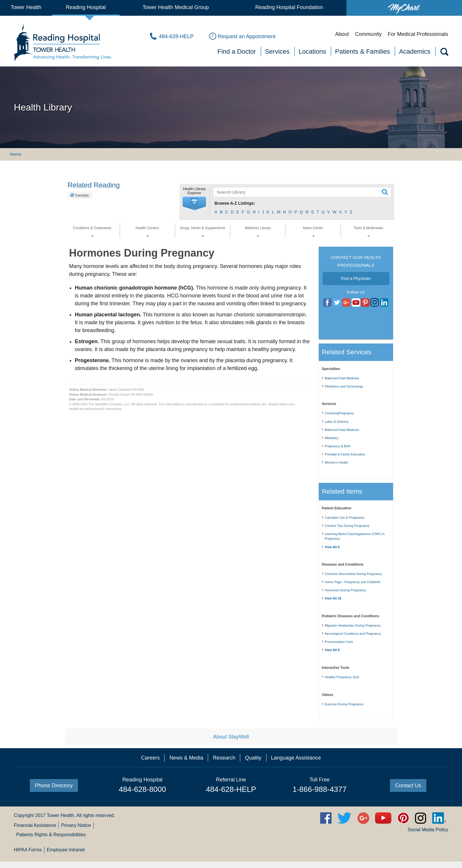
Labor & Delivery (337, 422)
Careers (150, 758)
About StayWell (231, 737)
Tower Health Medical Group (176, 7)
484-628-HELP (231, 789)
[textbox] (299, 192)
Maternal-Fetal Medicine (342, 378)
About (342, 34)
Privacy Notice (76, 825)
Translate (82, 195)
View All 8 (332, 547)
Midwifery (332, 438)
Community (368, 34)
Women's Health (337, 462)
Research (224, 758)
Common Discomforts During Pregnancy (354, 574)
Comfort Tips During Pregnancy (347, 526)
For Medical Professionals (418, 34)
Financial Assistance (35, 825)
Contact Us (408, 785)
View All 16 (333, 598)
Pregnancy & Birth (338, 446)
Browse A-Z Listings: (235, 203)
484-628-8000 (142, 789)
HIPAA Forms (28, 850)
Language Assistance (296, 758)
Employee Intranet (66, 850)
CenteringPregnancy (339, 413)
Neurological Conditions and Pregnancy (353, 634)
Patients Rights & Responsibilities (51, 835)
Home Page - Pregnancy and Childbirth (353, 582)
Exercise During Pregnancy (344, 704)
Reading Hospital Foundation (289, 7)
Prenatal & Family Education (345, 454)
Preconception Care (339, 642)
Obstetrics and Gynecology (344, 386)
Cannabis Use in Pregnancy (345, 518)
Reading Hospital (86, 7)
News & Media (186, 758)
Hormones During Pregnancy (346, 590)
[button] (194, 204)
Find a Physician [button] (356, 278)
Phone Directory (54, 785)
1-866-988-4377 (319, 789)
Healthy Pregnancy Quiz (342, 677)
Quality (253, 758)
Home (15, 154)
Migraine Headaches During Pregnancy (353, 625)
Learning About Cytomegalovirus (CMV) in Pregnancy (355, 536)
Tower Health (26, 7)
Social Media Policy (428, 830)
